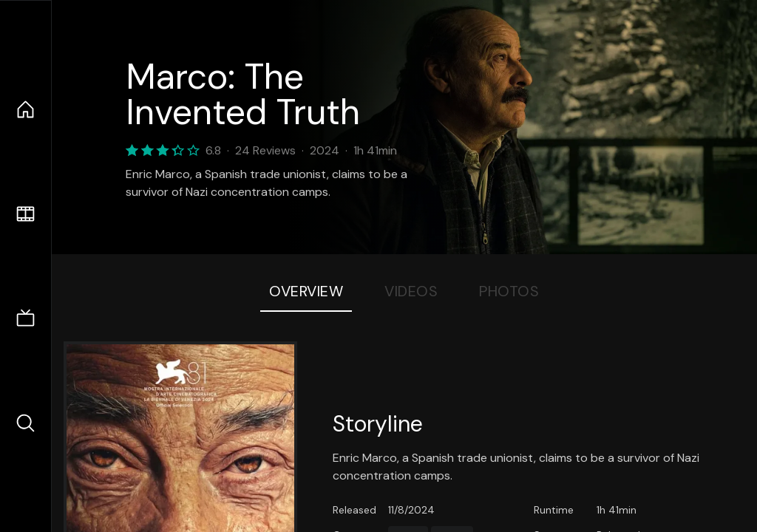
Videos (411, 291)
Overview (306, 291)
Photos (509, 291)
